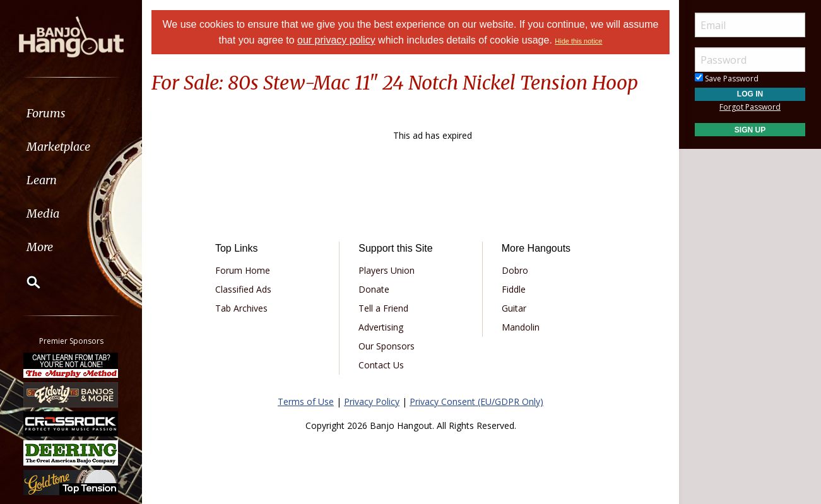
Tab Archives (241, 308)
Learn (42, 180)
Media (43, 214)
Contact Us (381, 365)
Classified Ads (243, 289)
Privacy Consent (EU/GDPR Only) (476, 401)
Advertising (381, 327)
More (40, 247)
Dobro (515, 270)
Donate (374, 289)
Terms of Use (306, 401)
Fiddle (514, 289)
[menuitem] (71, 113)
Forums (46, 113)
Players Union (387, 270)
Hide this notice (578, 41)
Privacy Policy (372, 401)
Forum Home (243, 270)
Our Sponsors (387, 346)
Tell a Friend (383, 308)
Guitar (514, 308)
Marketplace (58, 147)
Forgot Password (750, 107)
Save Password (727, 79)
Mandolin (521, 327)
